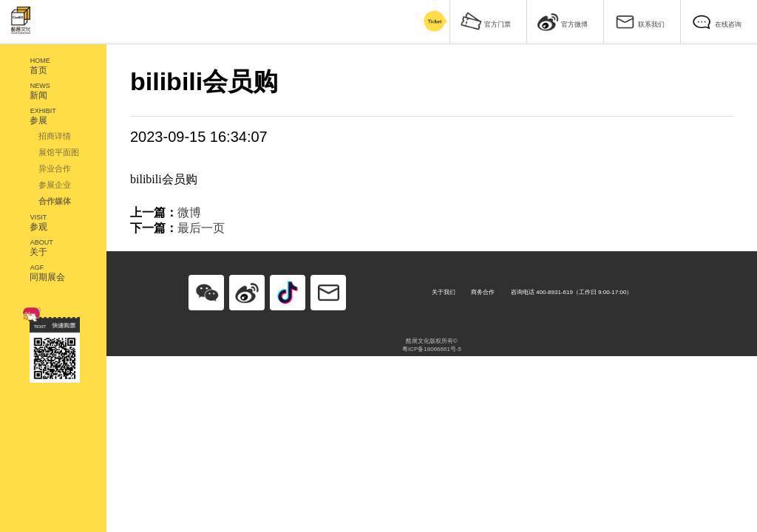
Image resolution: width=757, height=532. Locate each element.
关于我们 (444, 292)
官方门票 (486, 21)
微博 (189, 212)
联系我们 (639, 21)
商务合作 (483, 292)
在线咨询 (716, 21)
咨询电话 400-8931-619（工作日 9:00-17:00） (572, 292)
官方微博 (563, 21)
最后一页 (201, 228)
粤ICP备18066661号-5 (432, 349)
